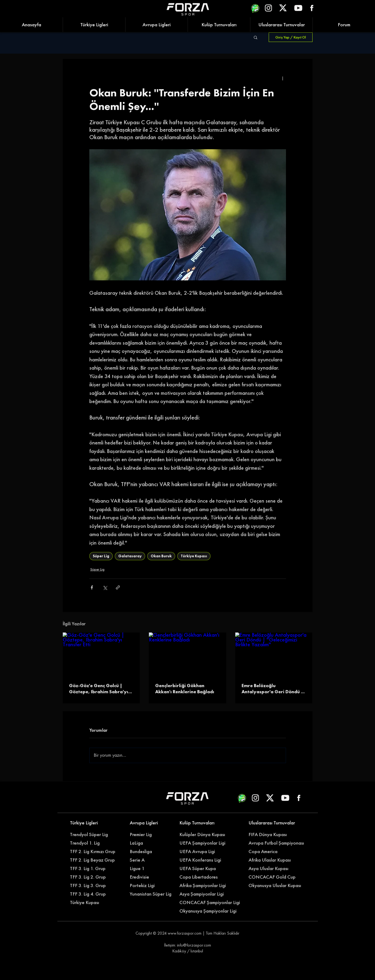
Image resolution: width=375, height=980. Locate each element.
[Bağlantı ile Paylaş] (118, 587)
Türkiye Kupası (194, 556)
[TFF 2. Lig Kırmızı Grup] (94, 851)
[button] (256, 37)
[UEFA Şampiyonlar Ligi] (204, 843)
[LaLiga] (151, 843)
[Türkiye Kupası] (91, 902)
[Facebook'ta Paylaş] (92, 587)
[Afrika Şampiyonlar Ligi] (208, 885)
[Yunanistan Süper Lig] (153, 894)
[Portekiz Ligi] (151, 885)
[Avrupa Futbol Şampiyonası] (277, 843)
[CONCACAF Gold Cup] (275, 877)
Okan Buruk (161, 556)
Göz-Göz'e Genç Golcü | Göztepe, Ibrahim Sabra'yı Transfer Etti (99, 688)
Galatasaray (130, 556)
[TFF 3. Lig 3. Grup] (91, 885)
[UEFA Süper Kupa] (201, 868)
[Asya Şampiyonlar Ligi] (204, 894)
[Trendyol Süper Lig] (91, 835)
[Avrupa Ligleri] (151, 823)
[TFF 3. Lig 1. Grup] (91, 868)
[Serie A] (154, 860)
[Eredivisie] (151, 877)
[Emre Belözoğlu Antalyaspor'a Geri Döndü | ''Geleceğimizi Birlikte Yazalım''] (274, 654)
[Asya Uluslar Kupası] (270, 868)
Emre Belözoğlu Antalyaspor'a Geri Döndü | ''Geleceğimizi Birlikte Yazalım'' (272, 688)
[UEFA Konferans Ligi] (204, 860)
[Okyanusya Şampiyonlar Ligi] (211, 911)
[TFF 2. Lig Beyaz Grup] (94, 860)
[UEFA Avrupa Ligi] (204, 851)
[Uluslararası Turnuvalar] (273, 823)
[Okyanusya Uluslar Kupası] (277, 885)
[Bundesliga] (154, 851)
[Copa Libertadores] (201, 877)
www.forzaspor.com (185, 933)
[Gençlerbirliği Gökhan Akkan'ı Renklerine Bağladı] (187, 654)
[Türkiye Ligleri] (91, 823)
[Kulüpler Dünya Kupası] (204, 835)
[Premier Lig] (151, 835)
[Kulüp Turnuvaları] (201, 823)
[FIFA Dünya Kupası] (270, 835)
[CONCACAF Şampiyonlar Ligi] (211, 902)
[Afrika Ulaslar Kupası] (273, 860)
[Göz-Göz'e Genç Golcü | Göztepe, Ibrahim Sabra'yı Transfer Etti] (101, 654)
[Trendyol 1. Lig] (91, 843)
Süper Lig (101, 556)
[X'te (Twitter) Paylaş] (105, 587)
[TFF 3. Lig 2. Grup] (91, 877)
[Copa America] (273, 851)
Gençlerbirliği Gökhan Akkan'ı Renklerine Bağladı (185, 688)
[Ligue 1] (151, 868)
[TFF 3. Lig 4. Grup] (91, 894)
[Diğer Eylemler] (283, 78)
